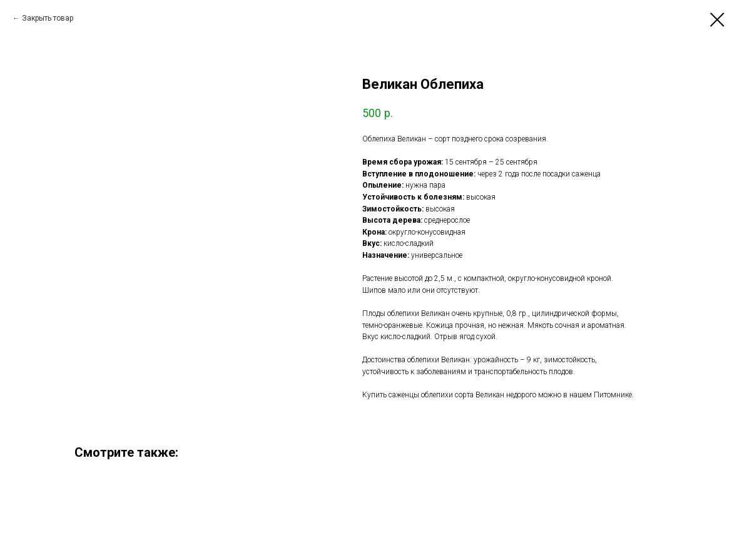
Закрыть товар (48, 18)
